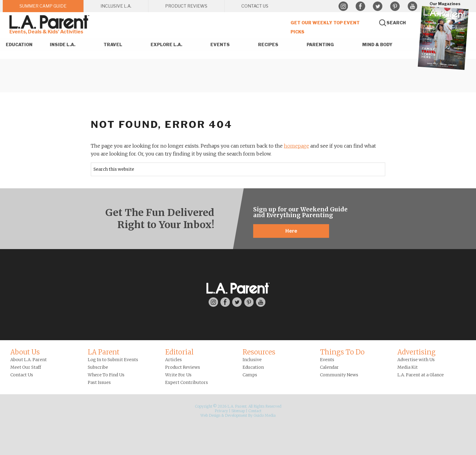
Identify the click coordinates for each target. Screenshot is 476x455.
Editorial (179, 352)
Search (396, 23)
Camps (250, 375)
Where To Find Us (106, 375)
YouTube (412, 6)
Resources (259, 352)
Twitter (378, 6)
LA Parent (104, 352)
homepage (296, 146)
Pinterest (395, 6)
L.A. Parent (50, 22)
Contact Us (22, 375)
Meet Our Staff (26, 367)
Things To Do (342, 352)
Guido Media (265, 415)
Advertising (416, 352)
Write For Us (178, 375)
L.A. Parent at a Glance (421, 375)
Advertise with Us (416, 360)
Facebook (360, 6)
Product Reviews (183, 367)
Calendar (329, 367)
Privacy (221, 411)
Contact (255, 411)
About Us (25, 352)
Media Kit (408, 367)
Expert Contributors (187, 382)
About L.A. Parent (29, 360)
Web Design (210, 415)
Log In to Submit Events (113, 360)
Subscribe (98, 367)
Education (253, 367)
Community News (339, 375)
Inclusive (252, 360)
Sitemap (238, 411)
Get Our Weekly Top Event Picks (325, 27)
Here (291, 231)
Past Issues (99, 382)
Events (327, 360)
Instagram (343, 6)
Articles (173, 360)
